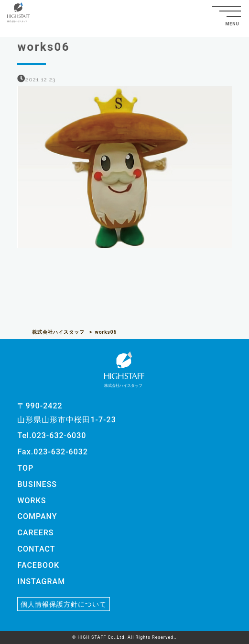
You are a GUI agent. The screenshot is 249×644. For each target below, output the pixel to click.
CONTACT (36, 549)
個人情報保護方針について (64, 604)
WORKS (32, 501)
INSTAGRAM (41, 582)
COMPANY (37, 516)
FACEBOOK (38, 565)
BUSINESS (37, 484)
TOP (25, 468)
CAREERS (35, 533)
